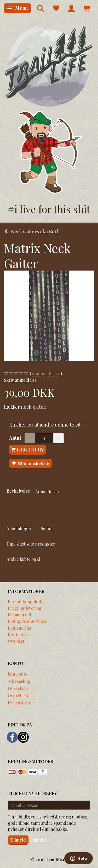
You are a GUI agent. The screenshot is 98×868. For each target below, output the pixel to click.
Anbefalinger (19, 528)
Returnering (20, 628)
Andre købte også (23, 559)
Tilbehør (45, 528)
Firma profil (19, 614)
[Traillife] (49, 65)
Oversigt (16, 641)
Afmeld (39, 840)
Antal (16, 438)
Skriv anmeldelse (20, 380)
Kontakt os (18, 634)
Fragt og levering (25, 608)
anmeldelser (46, 373)
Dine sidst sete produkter (31, 544)
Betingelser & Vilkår (27, 621)
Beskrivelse (18, 491)
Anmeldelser (47, 492)
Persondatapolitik (25, 601)
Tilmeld (18, 840)
